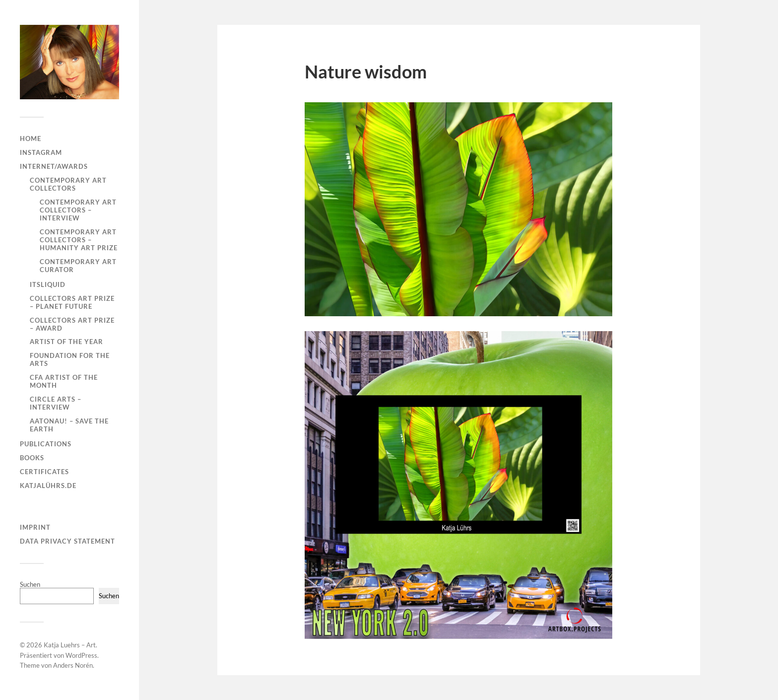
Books (32, 458)
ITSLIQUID (48, 284)
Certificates (44, 472)
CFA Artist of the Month (64, 381)
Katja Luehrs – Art (70, 645)
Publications (46, 444)
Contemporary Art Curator (78, 266)
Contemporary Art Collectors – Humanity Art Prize (79, 240)
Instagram (41, 152)
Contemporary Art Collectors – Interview (78, 210)
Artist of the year (66, 342)
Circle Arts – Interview (56, 403)
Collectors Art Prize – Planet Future (72, 302)
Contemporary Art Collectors (68, 184)
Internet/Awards (54, 166)
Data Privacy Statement (67, 541)
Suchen (30, 584)
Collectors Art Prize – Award (72, 324)
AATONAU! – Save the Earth (69, 425)
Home (31, 139)
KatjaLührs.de (48, 486)
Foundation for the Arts (70, 359)
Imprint (35, 527)
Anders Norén (73, 665)
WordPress (81, 655)
